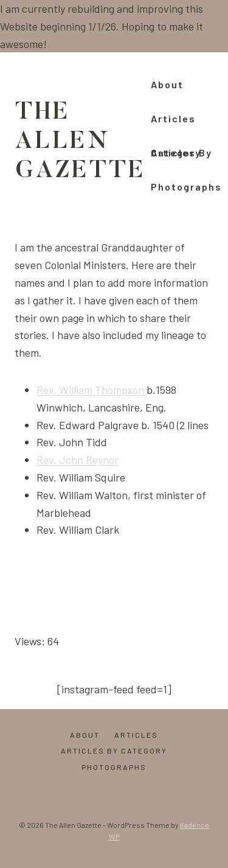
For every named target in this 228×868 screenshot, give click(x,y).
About (167, 84)
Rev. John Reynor (78, 460)
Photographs (186, 187)
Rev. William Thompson (92, 390)
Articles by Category (181, 152)
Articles (173, 118)
